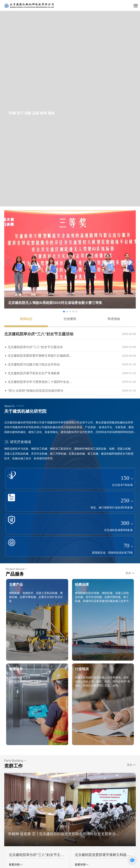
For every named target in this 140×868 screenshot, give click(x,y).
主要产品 (16, 584)
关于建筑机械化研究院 (25, 411)
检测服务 (16, 669)
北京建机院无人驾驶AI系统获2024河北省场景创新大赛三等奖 (55, 303)
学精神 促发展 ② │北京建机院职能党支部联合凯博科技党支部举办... (63, 834)
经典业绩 (82, 584)
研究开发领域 (18, 442)
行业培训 (82, 669)
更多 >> (130, 573)
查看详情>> (16, 865)
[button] (131, 262)
